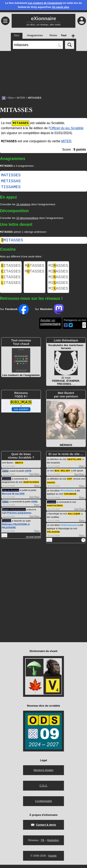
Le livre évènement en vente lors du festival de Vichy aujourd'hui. (43, 5)
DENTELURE (74, 464)
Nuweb (52, 859)
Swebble (7, 483)
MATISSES (11, 176)
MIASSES (58, 267)
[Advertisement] (43, 71)
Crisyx (5, 475)
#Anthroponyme (69, 528)
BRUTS (19, 467)
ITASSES (11, 267)
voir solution (21, 414)
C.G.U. (43, 789)
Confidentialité (43, 804)
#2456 (34, 506)
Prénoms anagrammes (19, 517)
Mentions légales (43, 773)
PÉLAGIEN (53, 535)
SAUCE (51, 487)
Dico (11, 98)
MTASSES (35, 267)
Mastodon (53, 843)
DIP (70, 483)
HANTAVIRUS (31, 487)
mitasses (12, 241)
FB (43, 843)
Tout (31, 479)
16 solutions (23, 205)
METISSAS (11, 182)
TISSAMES (11, 187)
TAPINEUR (70, 498)
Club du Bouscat (11, 495)
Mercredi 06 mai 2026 (13, 498)
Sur (14, 314)
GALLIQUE (74, 517)
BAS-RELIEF (62, 475)
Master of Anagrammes (14, 514)
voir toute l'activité (33, 541)
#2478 (28, 475)
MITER (21, 98)
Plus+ (37, 479)
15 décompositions (27, 218)
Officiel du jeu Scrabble (67, 128)
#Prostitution (67, 495)
